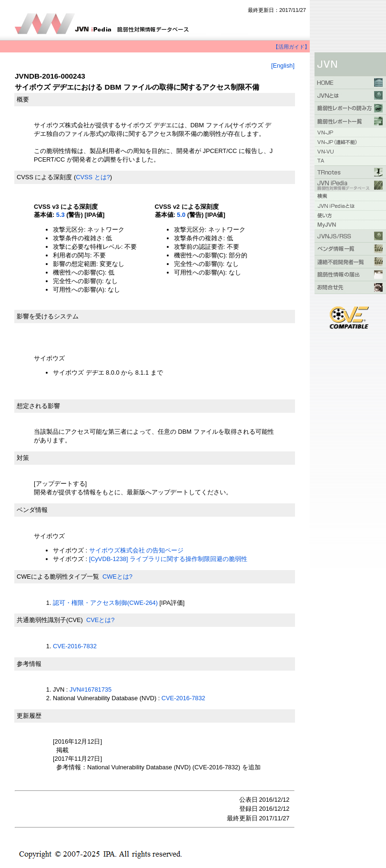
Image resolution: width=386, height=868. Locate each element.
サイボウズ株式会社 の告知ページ (137, 550)
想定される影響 (38, 406)
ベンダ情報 (32, 510)
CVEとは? (100, 620)
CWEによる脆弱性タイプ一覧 (58, 577)
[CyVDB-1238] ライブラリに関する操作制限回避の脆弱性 (168, 559)
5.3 (61, 215)
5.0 (181, 215)
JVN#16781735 (91, 689)
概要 (23, 99)
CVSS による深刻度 (44, 177)
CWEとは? (117, 577)
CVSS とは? (93, 177)
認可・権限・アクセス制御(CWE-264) (105, 603)
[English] (283, 66)
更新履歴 (29, 716)
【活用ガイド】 (291, 47)
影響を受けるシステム (48, 316)
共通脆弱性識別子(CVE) (50, 620)
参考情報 (29, 664)
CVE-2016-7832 (75, 646)
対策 (23, 458)
